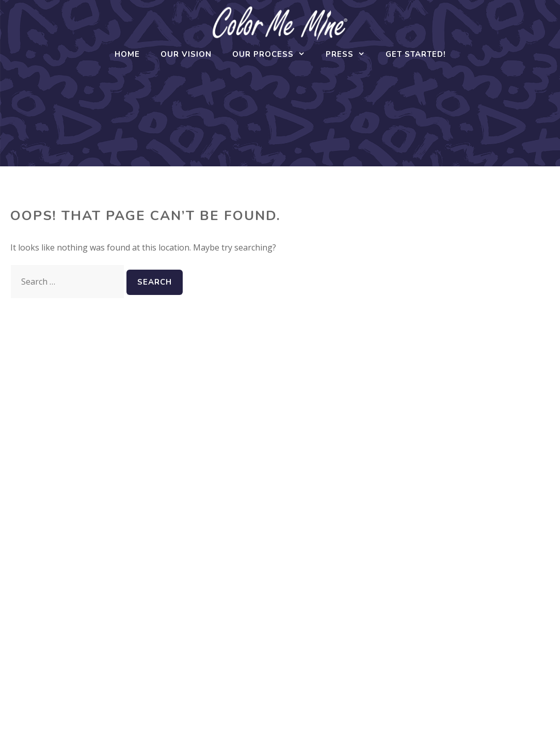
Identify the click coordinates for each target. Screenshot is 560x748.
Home (127, 54)
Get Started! (416, 54)
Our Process (274, 54)
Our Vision (186, 54)
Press (350, 54)
